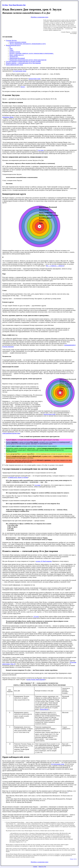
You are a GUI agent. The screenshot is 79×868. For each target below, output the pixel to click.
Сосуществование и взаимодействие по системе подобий (23, 61)
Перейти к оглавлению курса (39, 17)
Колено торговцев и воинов (18, 42)
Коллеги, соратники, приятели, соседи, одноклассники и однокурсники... (32, 53)
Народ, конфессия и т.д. (17, 55)
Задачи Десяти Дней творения (36, 679)
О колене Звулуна (11, 40)
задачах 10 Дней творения (44, 561)
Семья (11, 50)
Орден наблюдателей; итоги (14, 65)
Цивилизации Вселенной (17, 58)
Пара (11, 48)
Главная (35, 867)
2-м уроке (37, 485)
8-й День (5, 5)
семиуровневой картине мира (11, 433)
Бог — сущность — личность (55, 266)
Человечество (14, 57)
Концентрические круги (13, 45)
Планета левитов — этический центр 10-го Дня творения (23, 63)
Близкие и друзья (15, 52)
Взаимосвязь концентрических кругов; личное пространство (28, 60)
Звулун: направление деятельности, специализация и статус (28, 44)
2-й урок (36, 617)
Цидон (23, 87)
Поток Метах (44, 709)
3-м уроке (41, 150)
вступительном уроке (20, 71)
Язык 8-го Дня (42, 867)
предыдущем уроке (35, 79)
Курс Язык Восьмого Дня (17, 5)
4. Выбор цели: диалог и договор (18, 477)
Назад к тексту (73, 859)
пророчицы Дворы (8, 117)
